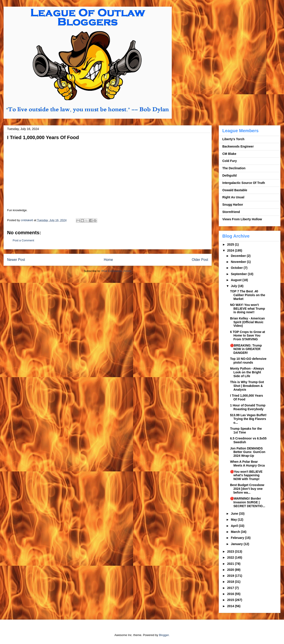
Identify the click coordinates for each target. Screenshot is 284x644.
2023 (231, 551)
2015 (231, 600)
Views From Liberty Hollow (242, 219)
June (235, 514)
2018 (231, 582)
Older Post (200, 260)
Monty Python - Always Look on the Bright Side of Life (247, 372)
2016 (231, 594)
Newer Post (16, 260)
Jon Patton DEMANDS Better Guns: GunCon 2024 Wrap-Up (248, 452)
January (237, 544)
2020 (231, 570)
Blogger (164, 635)
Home (108, 260)
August (237, 280)
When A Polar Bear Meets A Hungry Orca (247, 464)
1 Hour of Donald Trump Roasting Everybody (248, 407)
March (236, 532)
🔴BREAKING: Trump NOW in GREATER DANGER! (246, 349)
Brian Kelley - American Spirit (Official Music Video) (248, 322)
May (234, 520)
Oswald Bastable (235, 190)
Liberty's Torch (233, 139)
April (235, 526)
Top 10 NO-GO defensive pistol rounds (248, 361)
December (239, 256)
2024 (231, 250)
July (234, 286)
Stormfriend (231, 212)
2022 (231, 557)
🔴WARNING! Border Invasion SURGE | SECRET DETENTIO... (248, 502)
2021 (231, 564)
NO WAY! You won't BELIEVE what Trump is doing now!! (248, 309)
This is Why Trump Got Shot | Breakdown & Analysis (247, 386)
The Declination (234, 168)
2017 (231, 588)
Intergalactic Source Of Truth (244, 183)
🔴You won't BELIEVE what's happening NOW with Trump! (246, 475)
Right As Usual (233, 197)
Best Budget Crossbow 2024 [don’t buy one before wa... (247, 489)
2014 (231, 606)
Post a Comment (23, 240)
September (239, 274)
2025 (231, 244)
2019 (231, 576)
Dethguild (230, 175)
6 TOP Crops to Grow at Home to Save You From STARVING (248, 336)
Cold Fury (230, 161)
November (239, 262)
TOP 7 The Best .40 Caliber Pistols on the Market (248, 295)
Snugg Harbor (233, 205)
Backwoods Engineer (238, 146)
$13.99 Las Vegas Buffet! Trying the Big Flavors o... (248, 419)
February (238, 538)
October (237, 268)
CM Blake (229, 154)
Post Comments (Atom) (116, 271)
